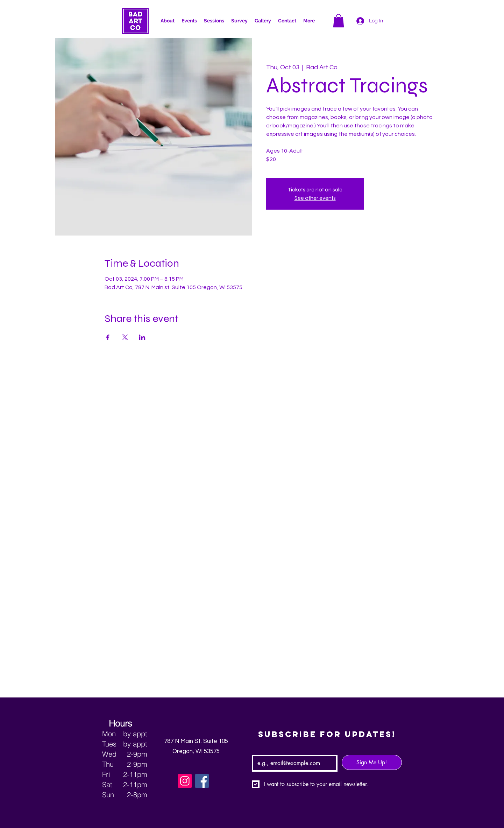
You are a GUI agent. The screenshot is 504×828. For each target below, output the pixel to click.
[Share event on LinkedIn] (142, 337)
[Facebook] (202, 781)
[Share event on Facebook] (108, 337)
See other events (315, 198)
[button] (309, 21)
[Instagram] (185, 781)
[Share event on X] (125, 337)
